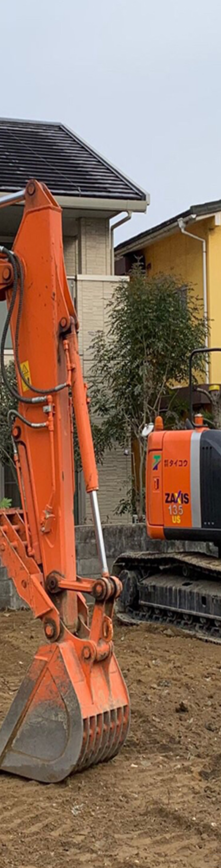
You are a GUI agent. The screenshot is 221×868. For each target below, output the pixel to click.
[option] (110, 434)
